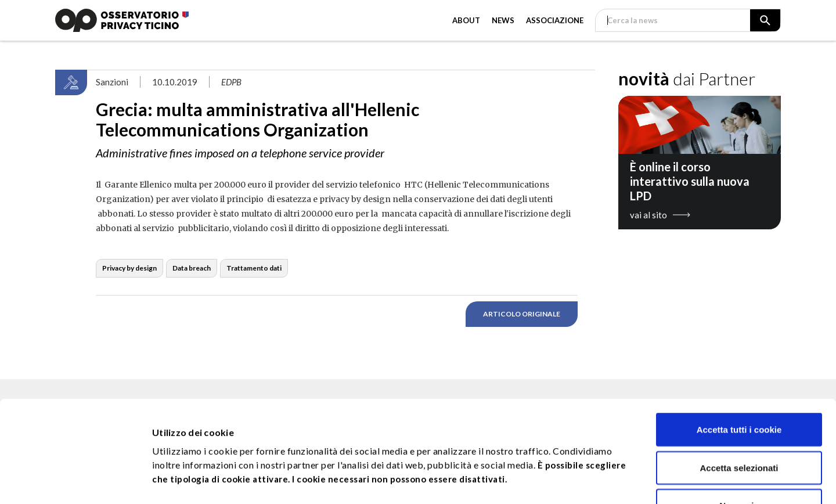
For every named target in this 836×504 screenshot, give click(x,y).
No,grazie (739, 410)
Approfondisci (609, 472)
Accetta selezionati (739, 372)
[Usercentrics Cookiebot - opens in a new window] (75, 481)
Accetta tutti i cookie (739, 334)
